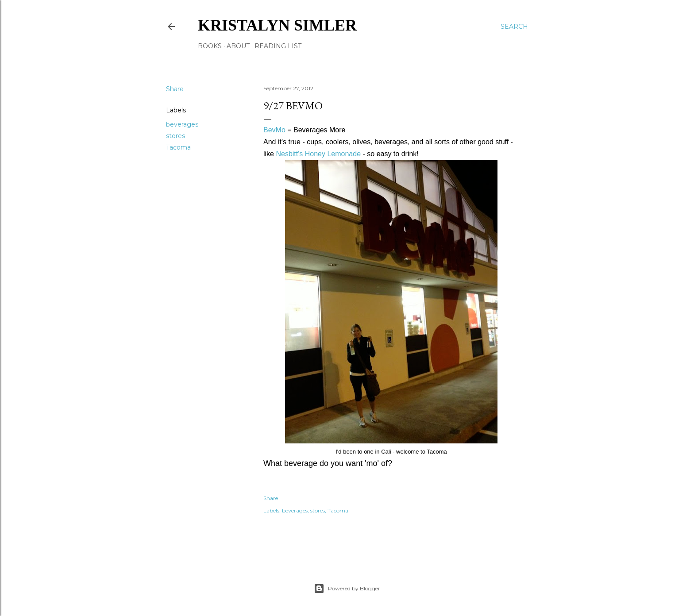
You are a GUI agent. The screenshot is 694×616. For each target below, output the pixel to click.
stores (175, 136)
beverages (182, 124)
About (238, 46)
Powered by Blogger (347, 589)
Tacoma (178, 147)
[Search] (514, 27)
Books (210, 46)
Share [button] (175, 89)
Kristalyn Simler (277, 25)
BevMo (274, 130)
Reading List (278, 46)
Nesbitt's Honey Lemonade (318, 154)
